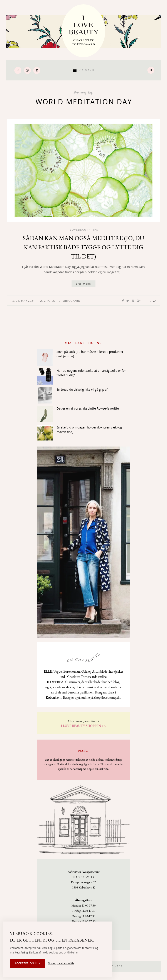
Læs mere (83, 284)
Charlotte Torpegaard (62, 301)
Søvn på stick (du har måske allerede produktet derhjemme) (90, 354)
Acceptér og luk (28, 963)
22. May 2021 (25, 301)
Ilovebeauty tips (83, 230)
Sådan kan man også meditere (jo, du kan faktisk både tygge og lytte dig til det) (83, 247)
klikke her (73, 952)
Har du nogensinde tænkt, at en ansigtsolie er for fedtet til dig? (91, 373)
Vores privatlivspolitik (61, 963)
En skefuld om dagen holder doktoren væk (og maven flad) (89, 430)
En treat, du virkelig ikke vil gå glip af (82, 389)
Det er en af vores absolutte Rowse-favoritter (88, 408)
